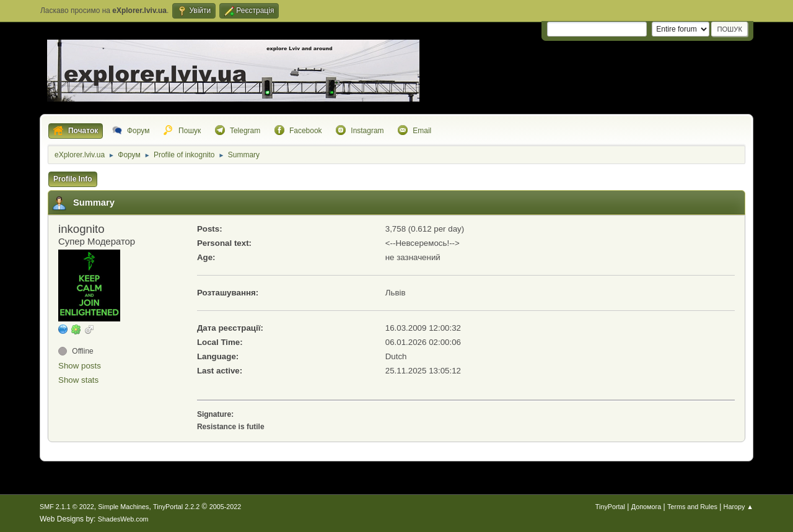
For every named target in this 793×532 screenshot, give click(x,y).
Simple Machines (123, 507)
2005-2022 (226, 507)
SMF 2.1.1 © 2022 (67, 507)
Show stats (78, 380)
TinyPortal (610, 507)
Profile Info (73, 179)
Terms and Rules (692, 507)
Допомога (646, 507)
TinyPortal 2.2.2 (176, 507)
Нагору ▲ (738, 507)
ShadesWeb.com (123, 519)
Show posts (80, 366)
